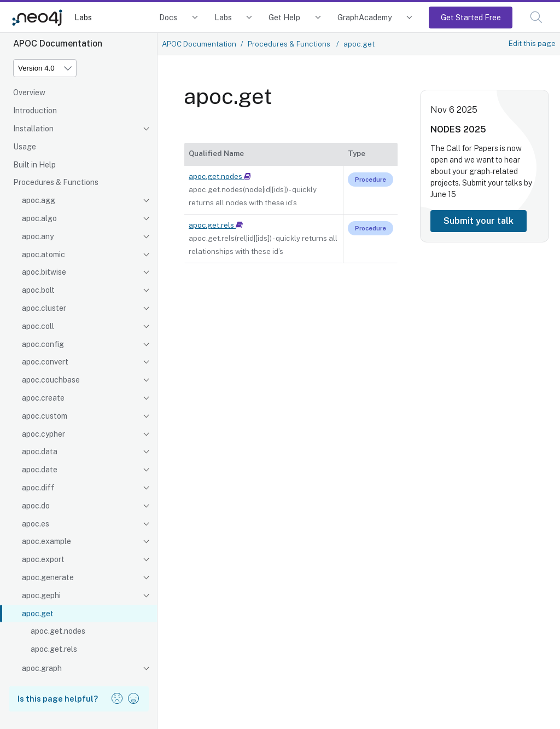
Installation (33, 129)
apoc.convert (45, 362)
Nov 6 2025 (454, 110)
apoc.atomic (43, 254)
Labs (83, 17)
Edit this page (532, 43)
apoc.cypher (43, 434)
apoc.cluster (44, 308)
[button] (536, 17)
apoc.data (40, 452)
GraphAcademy (365, 17)
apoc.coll (38, 326)
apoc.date (40, 470)
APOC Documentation (199, 44)
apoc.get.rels (54, 649)
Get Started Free (471, 17)
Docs (168, 17)
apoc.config (43, 344)
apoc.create (43, 398)
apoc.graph (42, 668)
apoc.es (36, 524)
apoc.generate (48, 577)
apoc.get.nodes (58, 631)
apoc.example (46, 541)
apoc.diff (38, 488)
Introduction (35, 111)
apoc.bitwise (44, 272)
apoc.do (36, 506)
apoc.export (43, 559)
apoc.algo (39, 218)
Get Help (284, 17)
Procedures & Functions (56, 182)
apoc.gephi (41, 595)
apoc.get (38, 614)
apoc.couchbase (51, 380)
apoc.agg (39, 200)
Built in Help (34, 165)
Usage (25, 147)
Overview (29, 92)
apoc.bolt (38, 290)
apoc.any (38, 236)
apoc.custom (45, 416)
